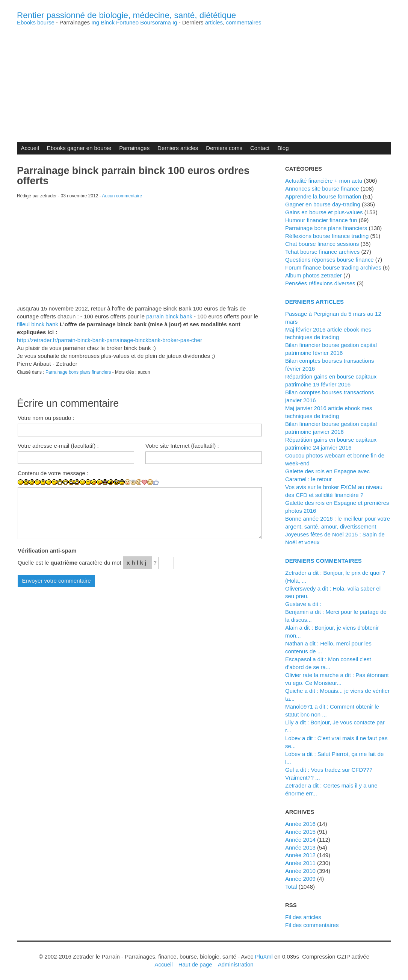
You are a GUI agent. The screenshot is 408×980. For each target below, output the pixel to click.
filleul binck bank (38, 324)
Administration (236, 964)
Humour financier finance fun (321, 220)
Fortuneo (127, 22)
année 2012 (300, 855)
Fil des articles (303, 917)
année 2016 (300, 824)
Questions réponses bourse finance (329, 260)
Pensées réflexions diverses (320, 283)
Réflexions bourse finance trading (327, 236)
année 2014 (300, 840)
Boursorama (156, 22)
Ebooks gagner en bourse (79, 148)
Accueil (30, 148)
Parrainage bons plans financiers (78, 372)
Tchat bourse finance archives (322, 252)
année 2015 (300, 832)
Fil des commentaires (312, 925)
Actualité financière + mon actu (324, 181)
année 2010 (300, 871)
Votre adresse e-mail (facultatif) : (58, 446)
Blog (283, 148)
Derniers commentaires (323, 561)
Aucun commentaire (122, 196)
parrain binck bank (169, 316)
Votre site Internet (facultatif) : (182, 446)
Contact (260, 148)
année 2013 (300, 847)
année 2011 (300, 863)
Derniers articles (178, 148)
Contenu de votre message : (53, 473)
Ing (95, 22)
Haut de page (195, 964)
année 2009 (300, 879)
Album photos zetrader (314, 275)
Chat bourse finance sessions (322, 244)
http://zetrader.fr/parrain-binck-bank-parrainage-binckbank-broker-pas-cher (110, 340)
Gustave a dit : (303, 604)
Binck (108, 22)
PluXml (264, 957)
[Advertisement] (204, 78)
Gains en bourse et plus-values (324, 212)
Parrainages (134, 148)
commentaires (243, 22)
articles (214, 22)
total (292, 887)
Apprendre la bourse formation (323, 196)
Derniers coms (224, 148)
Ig (175, 22)
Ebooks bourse (36, 22)
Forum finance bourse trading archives (333, 267)
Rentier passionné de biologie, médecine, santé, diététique (126, 15)
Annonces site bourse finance (322, 189)
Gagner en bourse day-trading (323, 204)
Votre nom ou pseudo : (46, 418)
